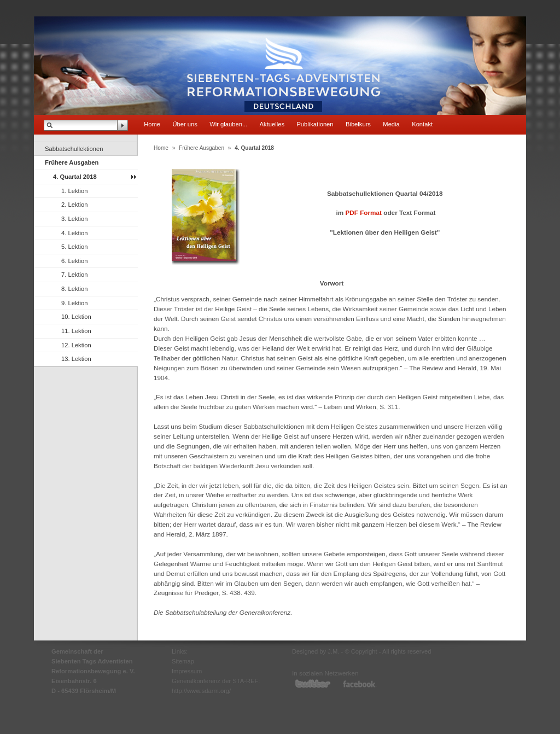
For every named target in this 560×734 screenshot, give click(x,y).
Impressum (187, 671)
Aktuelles (272, 124)
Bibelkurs (358, 124)
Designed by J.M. (316, 651)
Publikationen (315, 124)
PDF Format (363, 212)
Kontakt (422, 124)
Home (152, 124)
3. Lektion (75, 219)
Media (391, 124)
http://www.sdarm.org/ (201, 691)
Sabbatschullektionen (74, 149)
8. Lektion (75, 289)
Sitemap (183, 661)
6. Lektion (75, 261)
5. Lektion (75, 247)
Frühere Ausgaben (72, 162)
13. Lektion (76, 359)
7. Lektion (75, 275)
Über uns (185, 124)
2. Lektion (75, 205)
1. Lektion (75, 191)
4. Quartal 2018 (75, 177)
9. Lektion (75, 303)
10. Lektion (76, 317)
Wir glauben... (228, 124)
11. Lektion (76, 331)
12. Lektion (76, 345)
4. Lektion (75, 233)
